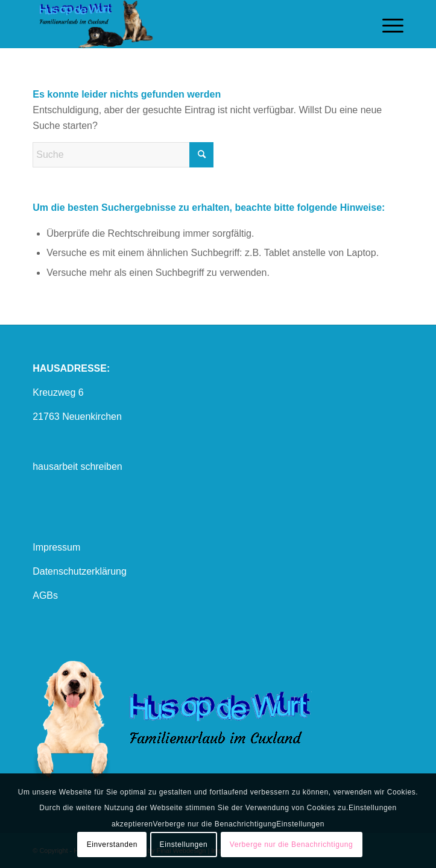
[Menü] (387, 24)
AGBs (45, 595)
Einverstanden (112, 845)
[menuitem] (387, 24)
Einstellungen (184, 845)
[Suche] (123, 155)
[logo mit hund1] (181, 24)
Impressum (56, 547)
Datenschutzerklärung (80, 571)
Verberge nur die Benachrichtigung (292, 845)
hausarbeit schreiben (77, 467)
